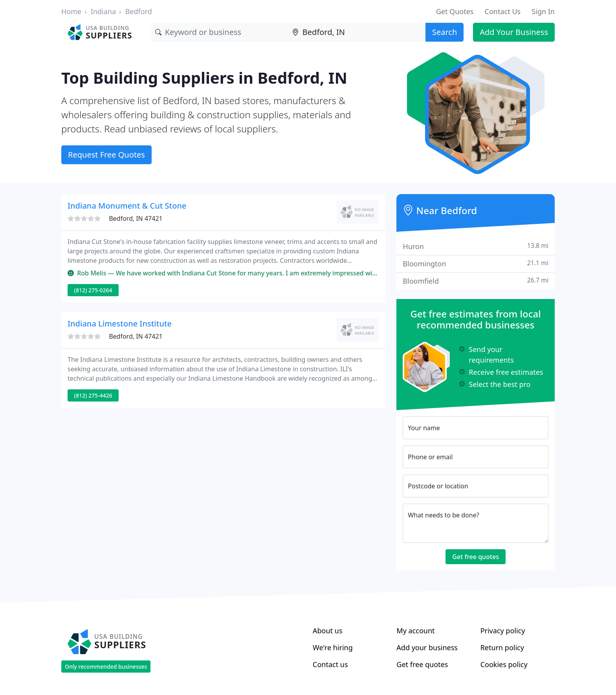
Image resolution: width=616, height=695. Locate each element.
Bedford (139, 11)
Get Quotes (455, 11)
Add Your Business (514, 32)
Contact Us (503, 11)
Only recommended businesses (106, 667)
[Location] (357, 32)
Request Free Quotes (106, 155)
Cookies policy (504, 664)
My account (415, 631)
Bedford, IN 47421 (136, 218)
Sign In (543, 11)
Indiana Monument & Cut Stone (127, 206)
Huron (476, 246)
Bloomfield (476, 281)
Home (71, 11)
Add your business (427, 647)
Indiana (103, 11)
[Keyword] (220, 32)
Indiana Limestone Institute (120, 324)
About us (328, 631)
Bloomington (476, 263)
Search (445, 32)
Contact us (330, 664)
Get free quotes (476, 557)
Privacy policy (503, 631)
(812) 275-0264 (93, 290)
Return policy (502, 647)
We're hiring (333, 647)
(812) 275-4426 (93, 395)
